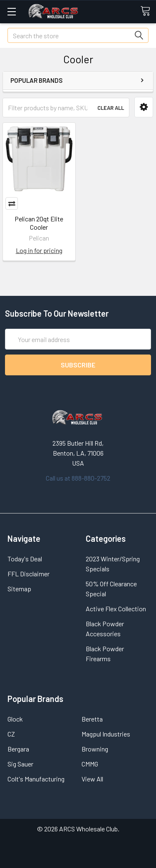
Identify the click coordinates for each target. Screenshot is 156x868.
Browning (95, 749)
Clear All (111, 108)
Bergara (18, 749)
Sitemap (19, 589)
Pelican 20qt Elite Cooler (39, 223)
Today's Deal (25, 559)
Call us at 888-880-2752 (78, 478)
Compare (12, 203)
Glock (15, 719)
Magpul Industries (106, 734)
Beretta (92, 719)
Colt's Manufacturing (36, 779)
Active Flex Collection (116, 609)
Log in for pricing (39, 250)
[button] (144, 107)
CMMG (90, 764)
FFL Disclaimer (28, 574)
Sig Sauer (20, 764)
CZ (11, 734)
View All (92, 779)
